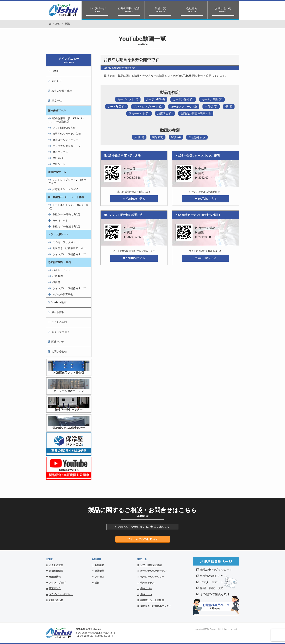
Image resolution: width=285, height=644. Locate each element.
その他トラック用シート (67, 242)
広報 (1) (139, 137)
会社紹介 (57, 81)
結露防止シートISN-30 (65, 189)
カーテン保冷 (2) (183, 99)
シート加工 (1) (116, 107)
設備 (97, 583)
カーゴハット (60, 220)
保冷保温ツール (57, 110)
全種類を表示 (197, 137)
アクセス (99, 577)
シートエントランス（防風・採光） (68, 207)
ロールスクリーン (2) (184, 107)
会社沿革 (99, 571)
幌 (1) (229, 107)
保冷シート (59, 164)
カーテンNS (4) (155, 99)
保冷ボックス (60, 152)
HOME (56, 24)
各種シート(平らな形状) (66, 214)
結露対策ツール (57, 172)
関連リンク (58, 342)
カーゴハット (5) (128, 99)
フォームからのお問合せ (142, 539)
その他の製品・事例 (59, 262)
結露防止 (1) (165, 113)
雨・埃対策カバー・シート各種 (66, 197)
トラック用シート (58, 234)
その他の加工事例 (63, 294)
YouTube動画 (59, 302)
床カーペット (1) (139, 113)
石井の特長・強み (62, 91)
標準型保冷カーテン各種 (67, 134)
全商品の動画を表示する (196, 113)
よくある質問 (59, 322)
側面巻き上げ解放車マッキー (69, 248)
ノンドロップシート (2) (148, 107)
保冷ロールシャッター (65, 140)
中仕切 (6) (211, 107)
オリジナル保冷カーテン (67, 146)
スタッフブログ (60, 332)
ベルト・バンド (61, 270)
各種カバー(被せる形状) (66, 226)
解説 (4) (176, 137)
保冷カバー (59, 158)
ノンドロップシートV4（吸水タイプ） (67, 181)
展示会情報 (58, 312)
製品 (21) (158, 137)
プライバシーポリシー (61, 594)
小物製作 (58, 276)
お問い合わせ (59, 352)
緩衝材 (56, 282)
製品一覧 (142, 559)
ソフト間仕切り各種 (64, 128)
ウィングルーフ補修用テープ (69, 254)
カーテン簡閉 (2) (212, 99)
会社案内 (96, 559)
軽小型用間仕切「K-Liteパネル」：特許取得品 (66, 120)
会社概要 (99, 565)
